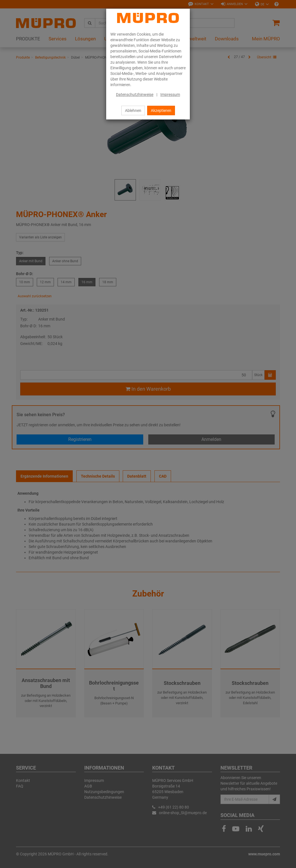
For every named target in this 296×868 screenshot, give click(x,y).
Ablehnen (133, 110)
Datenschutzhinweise (135, 95)
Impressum (170, 95)
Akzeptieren (161, 110)
